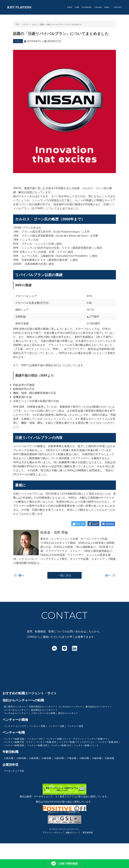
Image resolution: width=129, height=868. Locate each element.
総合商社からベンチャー (43, 710)
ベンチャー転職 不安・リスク (18, 742)
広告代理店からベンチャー (42, 707)
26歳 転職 (59, 758)
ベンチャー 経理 (75, 726)
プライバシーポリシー (52, 833)
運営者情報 (88, 833)
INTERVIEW (87, 7)
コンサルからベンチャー (70, 707)
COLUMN (98, 7)
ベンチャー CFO (35, 739)
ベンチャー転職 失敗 (14, 739)
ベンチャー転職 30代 (37, 745)
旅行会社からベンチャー (98, 707)
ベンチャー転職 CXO (61, 745)
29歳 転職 (97, 758)
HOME (70, 7)
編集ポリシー (72, 833)
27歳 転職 (72, 758)
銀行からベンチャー (68, 713)
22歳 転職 (9, 758)
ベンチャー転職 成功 (108, 742)
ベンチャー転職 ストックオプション (77, 742)
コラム (18, 41)
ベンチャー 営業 (37, 726)
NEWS (107, 7)
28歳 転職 (84, 758)
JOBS (77, 7)
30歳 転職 (109, 758)
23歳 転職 (21, 758)
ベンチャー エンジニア (15, 726)
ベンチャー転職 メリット (86, 745)
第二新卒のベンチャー (15, 707)
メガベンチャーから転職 (43, 713)
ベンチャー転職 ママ (97, 739)
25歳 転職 (46, 758)
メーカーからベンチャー (16, 710)
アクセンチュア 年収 (14, 771)
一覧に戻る (64, 575)
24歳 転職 (34, 758)
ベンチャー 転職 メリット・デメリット (65, 739)
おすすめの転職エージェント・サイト (30, 693)
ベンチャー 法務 (56, 726)
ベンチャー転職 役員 (14, 745)
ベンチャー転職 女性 (46, 742)
